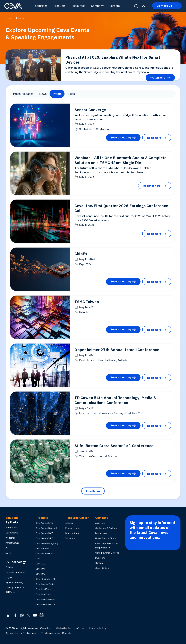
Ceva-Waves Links (44, 523)
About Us (100, 523)
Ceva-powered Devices (107, 553)
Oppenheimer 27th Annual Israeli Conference (117, 350)
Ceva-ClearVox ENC (45, 579)
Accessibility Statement (21, 633)
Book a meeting (121, 137)
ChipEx (81, 254)
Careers (115, 6)
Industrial (10, 538)
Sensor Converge (90, 110)
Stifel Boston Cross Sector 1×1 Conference (114, 446)
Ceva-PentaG (42, 548)
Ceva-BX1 (40, 569)
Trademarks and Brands (56, 633)
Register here (152, 186)
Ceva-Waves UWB (44, 533)
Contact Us (164, 6)
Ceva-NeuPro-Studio (46, 604)
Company (97, 6)
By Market (13, 522)
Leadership (101, 533)
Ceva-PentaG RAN (44, 553)
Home (9, 18)
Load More (93, 491)
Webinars (70, 538)
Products (59, 6)
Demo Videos (72, 533)
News (43, 94)
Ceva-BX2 (40, 574)
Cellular (9, 567)
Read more (154, 138)
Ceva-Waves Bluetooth (47, 528)
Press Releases (23, 94)
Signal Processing (14, 582)
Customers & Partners (106, 528)
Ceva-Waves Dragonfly (47, 543)
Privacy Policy (98, 628)
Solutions (41, 6)
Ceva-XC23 (41, 564)
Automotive (11, 528)
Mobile (9, 553)
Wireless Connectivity (16, 572)
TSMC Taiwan (87, 302)
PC (7, 548)
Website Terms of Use (70, 628)
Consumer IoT (12, 533)
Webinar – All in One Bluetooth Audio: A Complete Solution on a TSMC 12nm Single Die (121, 160)
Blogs (71, 94)
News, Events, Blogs (105, 538)
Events (57, 94)
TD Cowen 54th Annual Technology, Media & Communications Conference (115, 400)
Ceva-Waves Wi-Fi (44, 538)
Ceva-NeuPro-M (44, 594)
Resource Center (77, 518)
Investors (100, 558)
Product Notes (73, 528)
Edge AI (9, 577)
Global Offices (102, 568)
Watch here (158, 78)
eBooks (69, 523)
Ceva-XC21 (41, 559)
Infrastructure (12, 543)
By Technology (16, 562)
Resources (78, 6)
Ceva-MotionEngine (45, 584)
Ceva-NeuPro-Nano (45, 599)
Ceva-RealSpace (44, 589)
